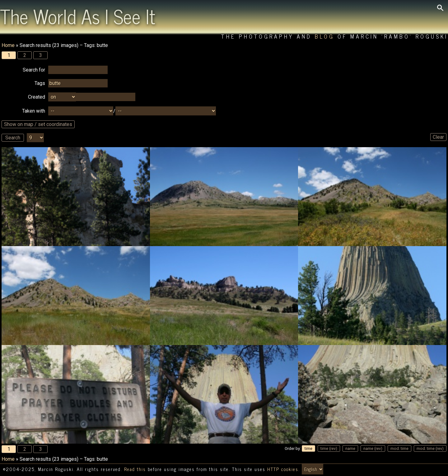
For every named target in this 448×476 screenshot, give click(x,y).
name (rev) (373, 448)
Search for (34, 70)
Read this (135, 469)
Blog (325, 36)
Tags (40, 83)
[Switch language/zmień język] (313, 469)
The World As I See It (78, 16)
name (350, 448)
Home (8, 45)
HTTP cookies (283, 469)
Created (37, 97)
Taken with (34, 111)
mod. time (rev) (430, 448)
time (308, 448)
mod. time (399, 448)
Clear (438, 137)
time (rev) (329, 448)
